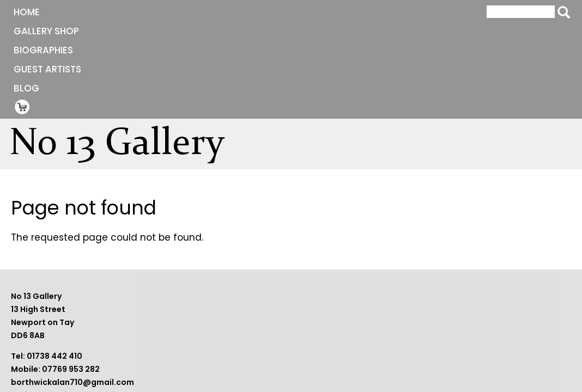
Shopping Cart (374, 11)
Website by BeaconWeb (445, 342)
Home (39, 12)
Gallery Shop (104, 12)
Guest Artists (268, 12)
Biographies (185, 12)
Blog (333, 12)
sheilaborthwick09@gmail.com (252, 368)
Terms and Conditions (442, 329)
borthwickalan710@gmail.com (250, 355)
